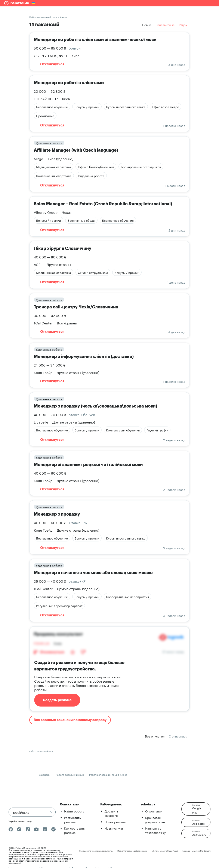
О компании (154, 811)
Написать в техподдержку (155, 830)
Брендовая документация (155, 820)
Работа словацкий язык (41, 751)
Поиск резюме (115, 822)
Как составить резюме (74, 830)
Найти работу (74, 811)
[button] (196, 809)
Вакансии (45, 774)
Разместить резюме (73, 820)
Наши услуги (114, 828)
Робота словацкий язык (70, 774)
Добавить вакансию (112, 813)
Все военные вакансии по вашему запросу (70, 720)
